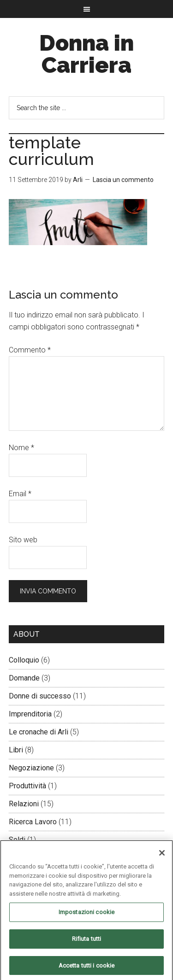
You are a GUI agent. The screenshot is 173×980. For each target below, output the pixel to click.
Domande (24, 678)
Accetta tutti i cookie (87, 968)
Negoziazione (31, 768)
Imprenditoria (30, 714)
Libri (16, 750)
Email (20, 494)
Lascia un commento (123, 180)
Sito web (23, 540)
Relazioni (24, 804)
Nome (21, 448)
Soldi (17, 840)
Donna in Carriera (86, 54)
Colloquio (24, 660)
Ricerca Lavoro (33, 822)
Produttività (27, 786)
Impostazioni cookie (86, 915)
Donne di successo (40, 696)
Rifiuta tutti (87, 941)
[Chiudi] (162, 856)
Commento (30, 350)
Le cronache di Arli (39, 732)
